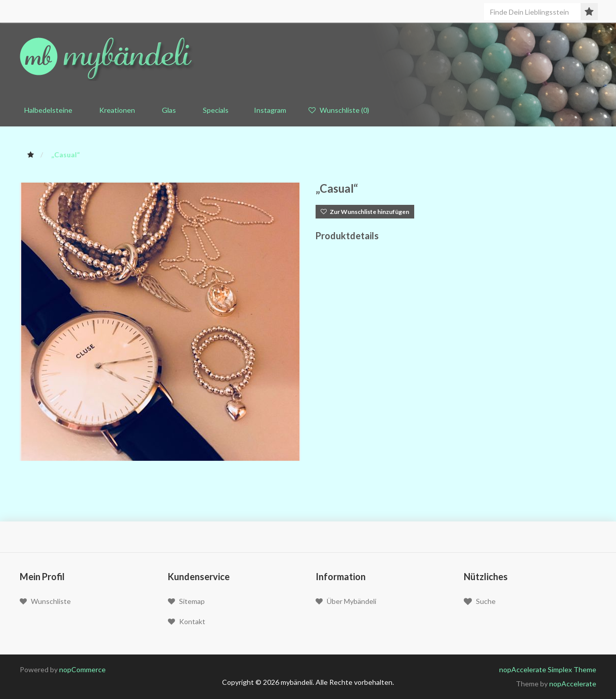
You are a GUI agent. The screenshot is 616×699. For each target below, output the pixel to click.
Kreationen (115, 110)
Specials (213, 110)
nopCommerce (82, 669)
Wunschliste (45, 601)
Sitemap (186, 601)
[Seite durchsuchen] (537, 12)
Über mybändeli (346, 601)
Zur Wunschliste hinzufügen (365, 212)
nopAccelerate (573, 684)
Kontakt (187, 621)
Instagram (269, 110)
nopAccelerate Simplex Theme (548, 669)
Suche (480, 601)
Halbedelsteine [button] (46, 110)
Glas (167, 110)
